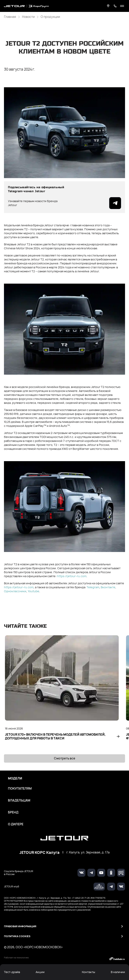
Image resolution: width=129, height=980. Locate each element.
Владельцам (19, 801)
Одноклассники (15, 591)
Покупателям (20, 789)
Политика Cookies (17, 936)
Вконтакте (108, 587)
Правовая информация (20, 926)
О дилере (16, 824)
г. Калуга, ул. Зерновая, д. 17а (88, 852)
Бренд (13, 812)
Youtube (33, 591)
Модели (15, 778)
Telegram (93, 587)
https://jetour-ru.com (72, 576)
